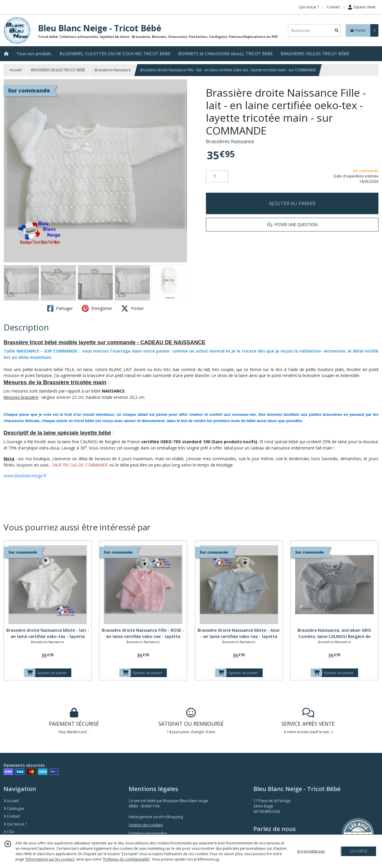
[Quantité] (217, 176)
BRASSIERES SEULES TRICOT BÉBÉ (58, 70)
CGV (9, 832)
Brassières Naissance (113, 70)
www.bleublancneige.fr (25, 476)
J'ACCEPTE (359, 851)
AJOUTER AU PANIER (292, 203)
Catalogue (14, 808)
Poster (133, 308)
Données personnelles (148, 833)
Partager (60, 308)
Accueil (16, 70)
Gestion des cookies (146, 825)
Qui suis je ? (15, 824)
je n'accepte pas (311, 851)
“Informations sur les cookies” (50, 859)
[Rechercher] (337, 31)
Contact (333, 7)
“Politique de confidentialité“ (126, 859)
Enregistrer (97, 308)
